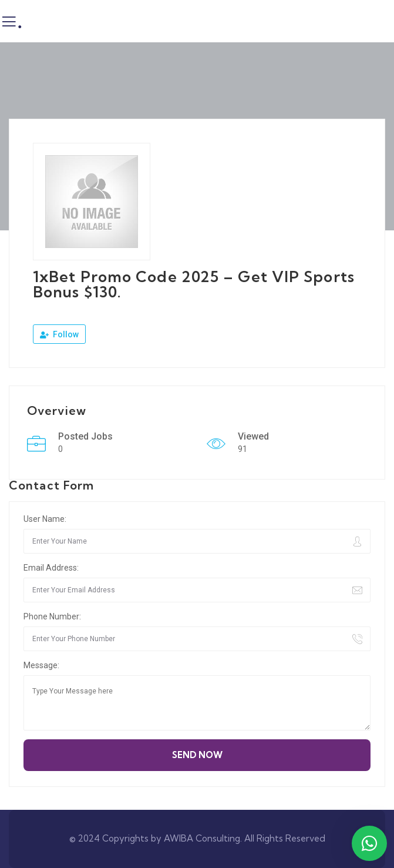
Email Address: (51, 568)
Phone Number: (52, 616)
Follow (59, 334)
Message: (41, 665)
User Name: (45, 519)
